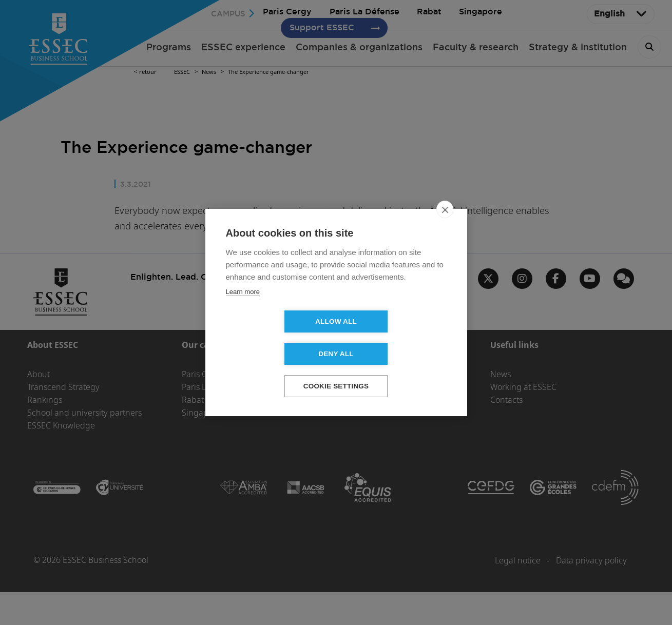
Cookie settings (336, 370)
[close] (445, 226)
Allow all (277, 338)
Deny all (395, 338)
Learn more (243, 308)
